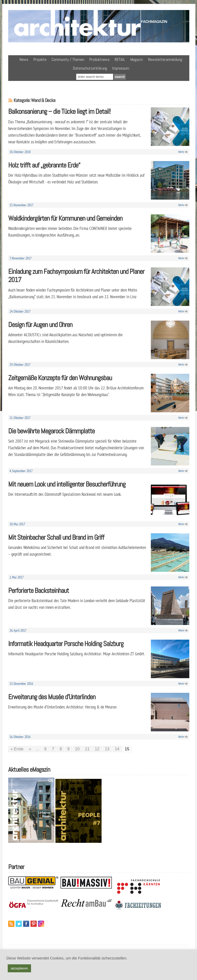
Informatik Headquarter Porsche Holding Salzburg (66, 644)
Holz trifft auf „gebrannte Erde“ (44, 165)
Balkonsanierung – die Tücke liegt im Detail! (59, 111)
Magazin (137, 59)
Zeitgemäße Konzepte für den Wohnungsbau (60, 378)
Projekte (40, 59)
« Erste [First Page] (17, 749)
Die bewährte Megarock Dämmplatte (51, 431)
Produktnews (99, 59)
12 (97, 749)
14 (117, 749)
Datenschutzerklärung (90, 68)
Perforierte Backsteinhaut (38, 590)
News (24, 59)
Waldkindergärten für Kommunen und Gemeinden (65, 218)
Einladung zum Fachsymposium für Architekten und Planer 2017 (76, 276)
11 (87, 749)
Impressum (121, 68)
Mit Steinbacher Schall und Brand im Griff (56, 537)
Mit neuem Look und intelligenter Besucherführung (67, 484)
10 (77, 749)
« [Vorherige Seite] (30, 749)
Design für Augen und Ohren (40, 325)
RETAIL (120, 59)
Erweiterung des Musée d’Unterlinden (52, 697)
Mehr (181, 152)
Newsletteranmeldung (165, 59)
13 (107, 749)
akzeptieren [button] (19, 968)
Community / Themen (68, 59)
